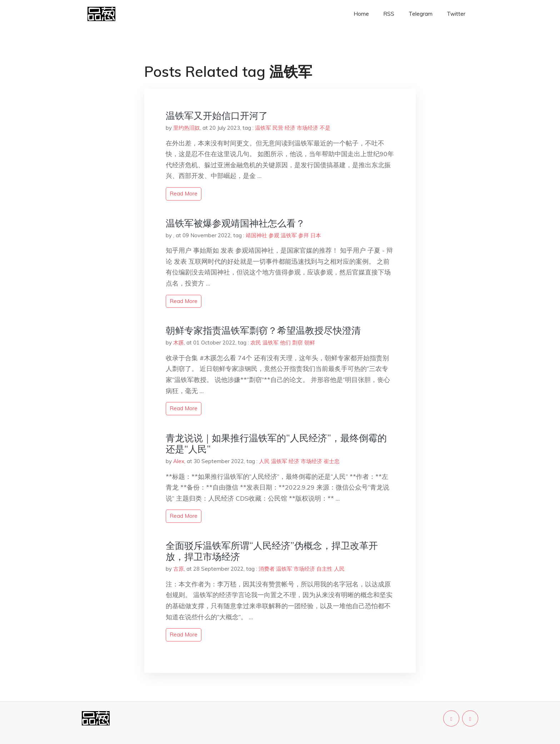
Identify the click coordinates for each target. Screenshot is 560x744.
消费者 (267, 569)
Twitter (456, 14)
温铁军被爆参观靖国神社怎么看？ (235, 223)
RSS (389, 14)
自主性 (324, 569)
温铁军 (263, 128)
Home (361, 14)
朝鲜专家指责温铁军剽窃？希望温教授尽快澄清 (263, 330)
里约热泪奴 (187, 128)
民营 (278, 128)
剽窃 (297, 343)
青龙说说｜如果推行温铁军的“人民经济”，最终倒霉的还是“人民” (276, 443)
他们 (285, 343)
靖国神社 (256, 235)
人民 (264, 461)
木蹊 (179, 343)
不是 (325, 128)
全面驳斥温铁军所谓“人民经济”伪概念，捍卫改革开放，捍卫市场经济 (272, 551)
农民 (256, 343)
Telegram (421, 14)
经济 (290, 128)
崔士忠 (332, 461)
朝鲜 (310, 343)
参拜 (304, 235)
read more (184, 194)
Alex (179, 461)
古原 (179, 569)
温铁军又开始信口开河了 (217, 116)
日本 (316, 235)
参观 (274, 235)
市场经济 (307, 128)
